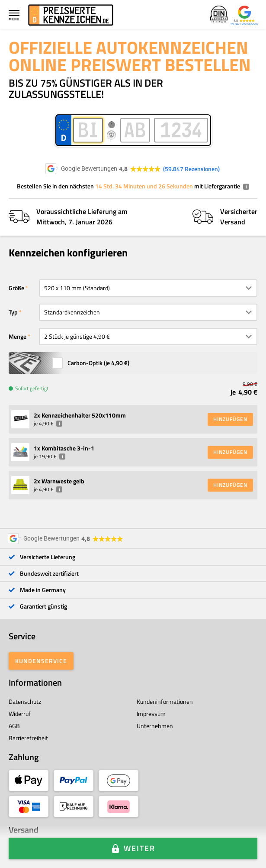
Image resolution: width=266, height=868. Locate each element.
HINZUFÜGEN (230, 419)
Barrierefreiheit (28, 738)
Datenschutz (25, 701)
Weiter (139, 848)
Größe (16, 288)
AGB (14, 726)
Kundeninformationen (165, 701)
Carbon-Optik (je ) (98, 363)
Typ (13, 312)
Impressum (151, 714)
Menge (18, 336)
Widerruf (20, 714)
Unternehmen (155, 726)
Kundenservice (41, 661)
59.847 (191, 169)
